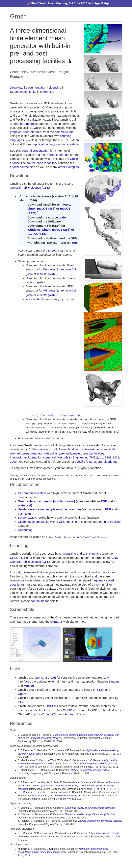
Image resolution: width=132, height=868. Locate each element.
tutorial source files (23, 167)
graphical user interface (26, 132)
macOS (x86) (46, 208)
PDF (104, 501)
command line (64, 132)
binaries (40, 438)
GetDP (67, 710)
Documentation (36, 87)
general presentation (35, 151)
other (62, 167)
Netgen (114, 681)
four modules (29, 124)
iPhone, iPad (50, 714)
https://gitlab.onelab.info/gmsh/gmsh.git (54, 415)
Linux (31, 208)
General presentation (32, 493)
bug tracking (112, 521)
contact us (38, 600)
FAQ (72, 250)
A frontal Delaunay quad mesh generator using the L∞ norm (59, 795)
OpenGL (24, 693)
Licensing (55, 87)
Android (70, 714)
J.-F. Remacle (92, 553)
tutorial (53, 250)
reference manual (58, 155)
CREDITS (17, 557)
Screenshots (18, 92)
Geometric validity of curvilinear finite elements (90, 808)
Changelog (25, 530)
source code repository (42, 163)
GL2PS (23, 702)
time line (71, 521)
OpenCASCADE (45, 677)
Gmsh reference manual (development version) (49, 509)
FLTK (101, 689)
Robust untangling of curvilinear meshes (100, 821)
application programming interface (56, 144)
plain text (25, 505)
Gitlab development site (34, 521)
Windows (64, 204)
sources (57, 438)
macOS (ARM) (37, 234)
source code (57, 217)
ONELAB (56, 621)
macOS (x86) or (63, 230)
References (46, 92)
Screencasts (26, 517)
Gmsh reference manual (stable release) (46, 501)
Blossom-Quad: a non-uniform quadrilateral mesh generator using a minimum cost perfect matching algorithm (68, 785)
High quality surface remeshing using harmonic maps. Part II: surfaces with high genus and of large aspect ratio (68, 763)
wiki (61, 521)
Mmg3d (29, 685)
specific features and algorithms (96, 461)
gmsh (75, 242)
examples (72, 167)
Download (17, 87)
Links (33, 92)
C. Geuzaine (67, 553)
